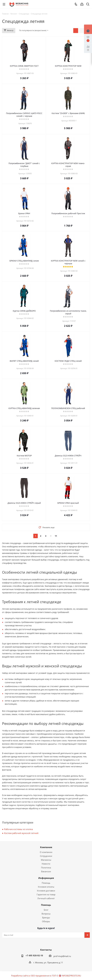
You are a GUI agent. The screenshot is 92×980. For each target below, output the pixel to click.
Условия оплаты (46, 887)
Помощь (46, 883)
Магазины (46, 860)
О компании (46, 852)
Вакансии (46, 871)
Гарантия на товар (46, 894)
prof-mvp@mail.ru (62, 956)
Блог (46, 910)
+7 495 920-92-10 (34, 955)
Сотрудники (46, 856)
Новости (46, 864)
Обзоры (46, 921)
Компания (46, 847)
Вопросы (46, 914)
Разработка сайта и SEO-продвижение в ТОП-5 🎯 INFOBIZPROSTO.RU (46, 976)
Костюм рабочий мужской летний (21, 833)
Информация (46, 878)
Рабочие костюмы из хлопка (18, 829)
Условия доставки (46, 891)
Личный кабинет (46, 898)
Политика (46, 868)
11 (56, 536)
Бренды (46, 917)
